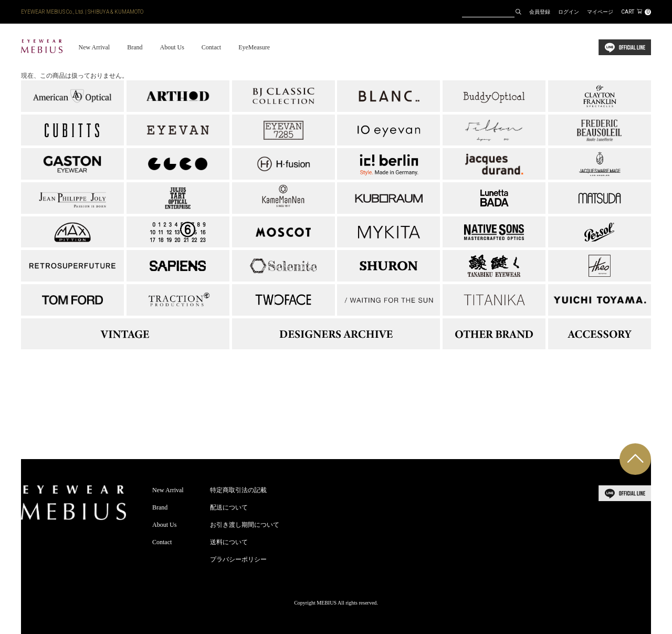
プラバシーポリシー (238, 559)
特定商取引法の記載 (238, 490)
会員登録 (540, 12)
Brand (135, 47)
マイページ (600, 12)
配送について (229, 507)
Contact (211, 47)
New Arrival (94, 47)
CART (636, 12)
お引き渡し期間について (245, 525)
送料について (229, 542)
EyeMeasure (254, 47)
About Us (172, 47)
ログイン (569, 12)
